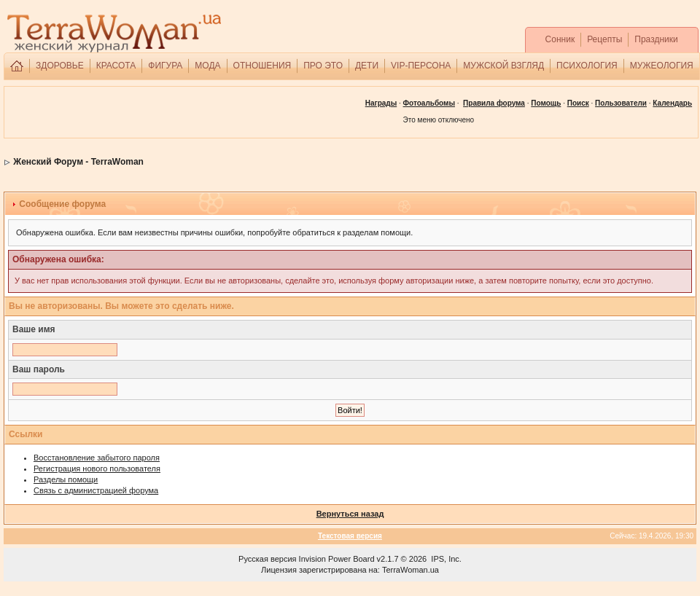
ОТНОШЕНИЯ (262, 66)
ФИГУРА (165, 66)
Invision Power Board (337, 559)
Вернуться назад (350, 514)
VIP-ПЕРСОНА (421, 66)
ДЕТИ (367, 66)
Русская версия (267, 559)
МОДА (207, 66)
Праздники (656, 39)
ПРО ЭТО (323, 66)
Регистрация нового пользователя (97, 468)
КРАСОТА (116, 66)
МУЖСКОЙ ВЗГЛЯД (503, 66)
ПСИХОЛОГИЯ (587, 66)
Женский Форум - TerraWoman (78, 162)
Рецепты (604, 39)
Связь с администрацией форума (96, 490)
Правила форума (494, 103)
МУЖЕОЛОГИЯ (662, 66)
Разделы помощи (66, 479)
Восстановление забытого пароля (97, 458)
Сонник (560, 39)
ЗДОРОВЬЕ (60, 66)
